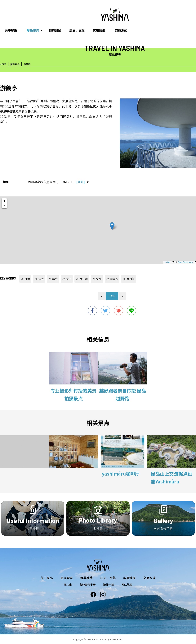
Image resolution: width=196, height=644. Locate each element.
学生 (99, 279)
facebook (92, 311)
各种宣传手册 (87, 585)
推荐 (27, 279)
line (131, 311)
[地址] (81, 182)
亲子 (69, 279)
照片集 (68, 585)
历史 (55, 279)
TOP (112, 296)
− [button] (4, 206)
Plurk (118, 311)
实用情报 (99, 30)
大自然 (131, 279)
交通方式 (121, 30)
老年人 (114, 279)
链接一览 (109, 585)
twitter (105, 311)
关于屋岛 (47, 578)
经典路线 (55, 30)
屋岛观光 (33, 30)
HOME (3, 64)
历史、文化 (77, 30)
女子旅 (84, 279)
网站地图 (127, 585)
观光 (41, 279)
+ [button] (4, 201)
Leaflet (167, 262)
